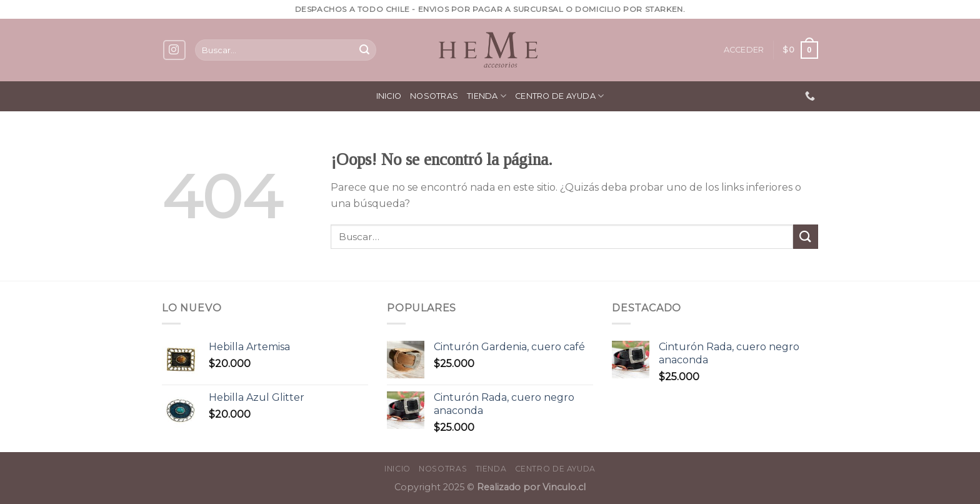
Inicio (389, 96)
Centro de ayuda (559, 96)
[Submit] (364, 50)
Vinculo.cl (563, 487)
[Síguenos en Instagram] (174, 50)
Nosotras (434, 96)
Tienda (487, 96)
